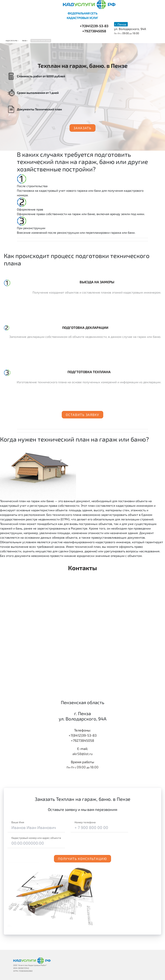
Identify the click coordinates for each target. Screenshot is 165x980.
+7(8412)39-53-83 (94, 26)
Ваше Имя (18, 822)
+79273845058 (94, 31)
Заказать (82, 128)
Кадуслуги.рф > (12, 41)
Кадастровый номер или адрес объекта (36, 838)
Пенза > (25, 41)
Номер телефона (85, 822)
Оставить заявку (82, 415)
